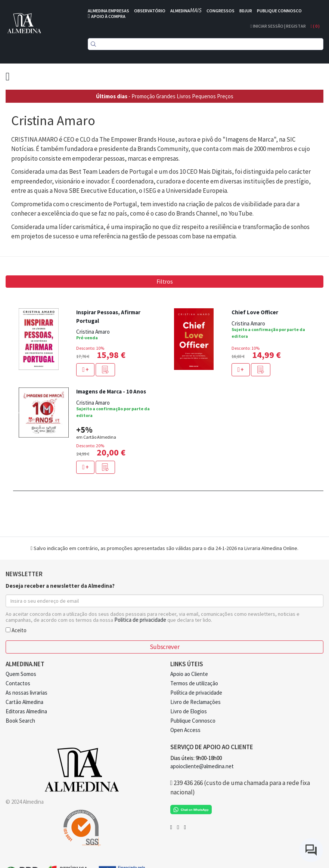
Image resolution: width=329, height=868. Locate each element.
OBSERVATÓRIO (150, 11)
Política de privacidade (196, 693)
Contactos (18, 683)
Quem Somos (21, 674)
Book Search (20, 721)
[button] (105, 370)
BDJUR (246, 11)
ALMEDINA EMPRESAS (108, 11)
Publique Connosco (193, 721)
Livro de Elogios (189, 711)
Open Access (185, 730)
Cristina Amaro (93, 332)
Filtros (165, 281)
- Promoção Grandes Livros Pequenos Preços (165, 96)
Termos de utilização (194, 683)
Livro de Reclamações (195, 702)
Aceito (16, 630)
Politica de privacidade (140, 620)
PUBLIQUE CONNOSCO (279, 11)
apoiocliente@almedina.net (202, 766)
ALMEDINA (186, 11)
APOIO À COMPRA (108, 16)
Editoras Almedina (26, 711)
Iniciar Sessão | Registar (278, 26)
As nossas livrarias (27, 693)
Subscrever (164, 647)
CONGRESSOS (221, 11)
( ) (315, 26)
